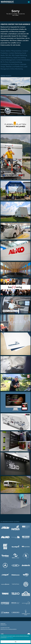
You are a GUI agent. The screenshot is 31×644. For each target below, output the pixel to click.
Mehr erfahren (10, 638)
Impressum (3, 624)
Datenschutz (3, 625)
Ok (16, 642)
